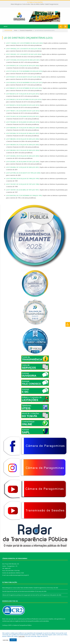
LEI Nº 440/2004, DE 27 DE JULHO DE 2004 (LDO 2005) (23, 148)
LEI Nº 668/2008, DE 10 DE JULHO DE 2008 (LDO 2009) (23, 131)
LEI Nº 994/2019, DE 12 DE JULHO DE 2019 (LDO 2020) (23, 69)
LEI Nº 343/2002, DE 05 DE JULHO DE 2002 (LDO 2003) (23, 159)
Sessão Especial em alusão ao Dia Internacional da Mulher (19, 595)
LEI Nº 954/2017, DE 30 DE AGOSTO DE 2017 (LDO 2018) (23, 80)
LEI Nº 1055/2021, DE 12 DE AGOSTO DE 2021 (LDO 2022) (24, 58)
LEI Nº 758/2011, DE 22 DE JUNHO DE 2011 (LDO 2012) (23, 114)
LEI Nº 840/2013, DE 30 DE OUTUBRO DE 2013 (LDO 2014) (24, 103)
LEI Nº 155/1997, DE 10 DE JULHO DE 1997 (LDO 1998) (23, 187)
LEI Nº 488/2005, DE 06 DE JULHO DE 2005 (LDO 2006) (23, 142)
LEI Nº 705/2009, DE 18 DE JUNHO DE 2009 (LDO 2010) (23, 125)
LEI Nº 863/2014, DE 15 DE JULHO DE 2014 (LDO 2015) (23, 97)
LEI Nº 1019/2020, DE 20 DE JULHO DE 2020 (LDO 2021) (23, 63)
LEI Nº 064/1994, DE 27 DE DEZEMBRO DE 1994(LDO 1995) (24, 199)
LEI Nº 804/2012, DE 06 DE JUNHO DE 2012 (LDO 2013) (23, 108)
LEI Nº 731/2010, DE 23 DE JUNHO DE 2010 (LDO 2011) (23, 120)
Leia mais (22, 636)
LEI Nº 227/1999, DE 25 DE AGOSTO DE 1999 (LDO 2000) (23, 176)
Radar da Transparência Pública (23, 629)
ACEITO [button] (13, 640)
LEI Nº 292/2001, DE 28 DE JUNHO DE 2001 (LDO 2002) (23, 165)
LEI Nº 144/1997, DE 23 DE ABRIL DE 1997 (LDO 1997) (23, 193)
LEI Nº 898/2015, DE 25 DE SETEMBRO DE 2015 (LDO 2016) (24, 91)
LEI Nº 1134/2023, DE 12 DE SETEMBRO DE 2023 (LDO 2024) (24, 46)
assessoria (45, 622)
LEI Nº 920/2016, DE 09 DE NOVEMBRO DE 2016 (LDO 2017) (24, 86)
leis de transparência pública (31, 624)
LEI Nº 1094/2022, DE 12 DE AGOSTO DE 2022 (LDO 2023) (24, 52)
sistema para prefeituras (25, 622)
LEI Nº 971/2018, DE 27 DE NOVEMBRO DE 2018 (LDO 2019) (24, 74)
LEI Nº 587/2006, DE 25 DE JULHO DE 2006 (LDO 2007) (23, 137)
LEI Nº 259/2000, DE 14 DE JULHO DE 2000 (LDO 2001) (23, 170)
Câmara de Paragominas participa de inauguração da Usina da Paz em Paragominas (26, 598)
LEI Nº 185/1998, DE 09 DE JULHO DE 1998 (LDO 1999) (23, 182)
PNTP (10, 629)
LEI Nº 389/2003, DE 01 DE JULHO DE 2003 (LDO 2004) (23, 154)
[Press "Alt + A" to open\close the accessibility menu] (68, 324)
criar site (13, 622)
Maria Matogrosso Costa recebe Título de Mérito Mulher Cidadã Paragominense (35, 4)
